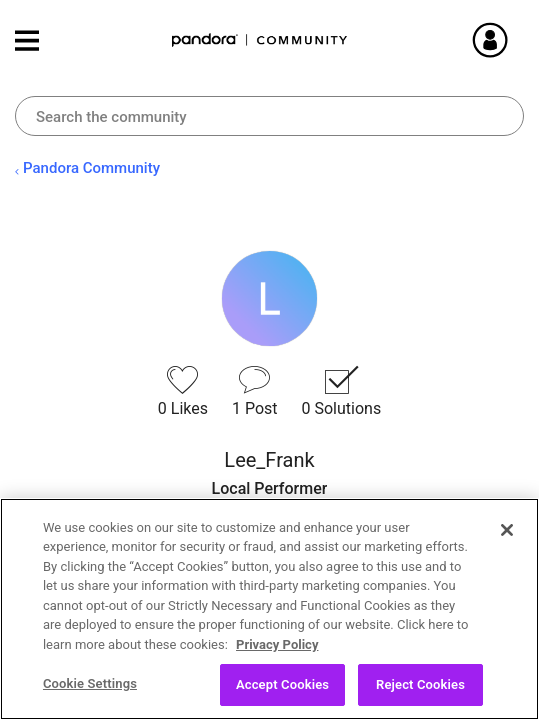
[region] (269, 609)
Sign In (514, 40)
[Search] (269, 116)
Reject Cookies (420, 684)
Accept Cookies (282, 684)
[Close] (507, 530)
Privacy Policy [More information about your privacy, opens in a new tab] (277, 644)
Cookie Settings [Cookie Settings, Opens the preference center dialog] (90, 683)
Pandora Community (260, 40)
